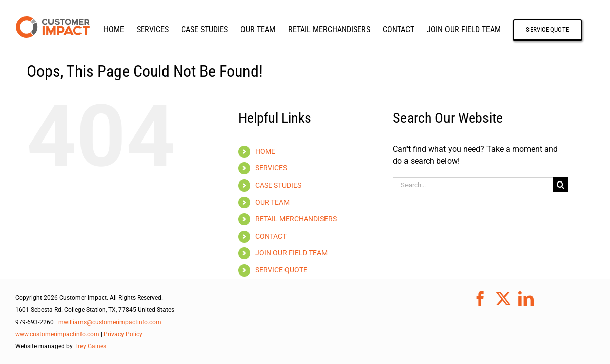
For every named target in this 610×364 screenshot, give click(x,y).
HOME (265, 151)
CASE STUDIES (278, 185)
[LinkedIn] (526, 299)
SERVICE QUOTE (281, 270)
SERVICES (271, 168)
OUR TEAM (272, 202)
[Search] (561, 185)
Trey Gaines (90, 346)
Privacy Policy (123, 334)
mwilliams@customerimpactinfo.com (110, 322)
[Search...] (473, 185)
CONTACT (271, 236)
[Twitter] (503, 299)
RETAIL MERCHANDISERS (296, 219)
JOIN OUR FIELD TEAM (291, 253)
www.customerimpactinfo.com (57, 334)
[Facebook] (480, 299)
